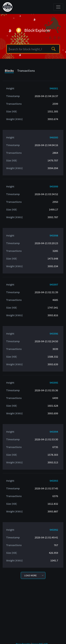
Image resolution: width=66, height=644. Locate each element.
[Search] (27, 49)
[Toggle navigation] (58, 7)
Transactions (26, 71)
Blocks (9, 71)
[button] (33, 575)
